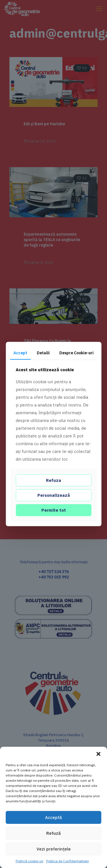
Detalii (43, 353)
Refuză (53, 833)
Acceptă (53, 817)
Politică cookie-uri (30, 861)
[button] (98, 754)
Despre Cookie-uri (76, 353)
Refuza (53, 480)
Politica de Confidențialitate (67, 861)
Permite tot (54, 510)
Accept (20, 353)
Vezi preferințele (54, 849)
